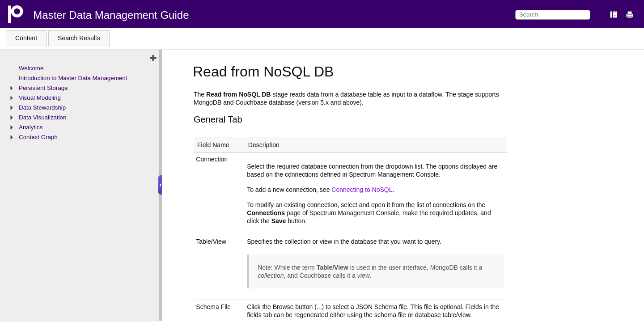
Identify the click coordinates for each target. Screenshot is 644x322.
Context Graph (38, 137)
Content (26, 38)
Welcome (31, 68)
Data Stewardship (42, 108)
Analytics (31, 127)
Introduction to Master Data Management (73, 78)
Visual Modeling (40, 98)
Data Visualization (42, 117)
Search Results (79, 38)
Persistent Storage (43, 88)
